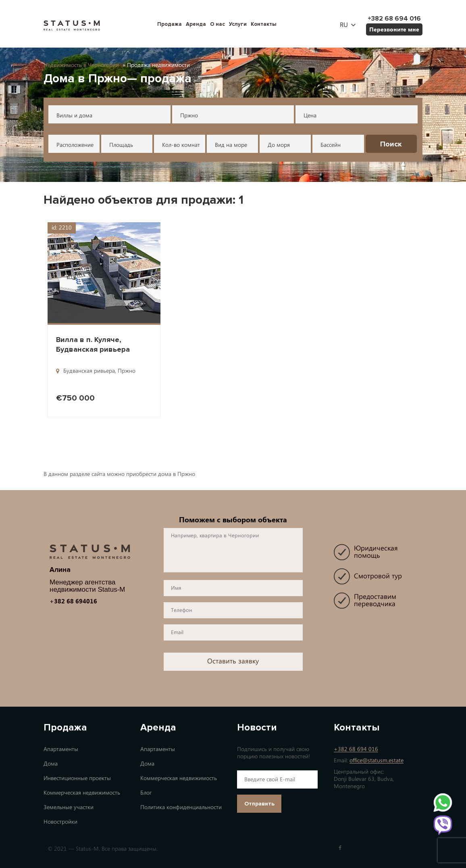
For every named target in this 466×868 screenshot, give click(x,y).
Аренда (196, 24)
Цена (310, 116)
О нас (217, 24)
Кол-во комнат (181, 145)
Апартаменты (61, 749)
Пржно (189, 116)
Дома (51, 764)
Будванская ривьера (89, 371)
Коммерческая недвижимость (82, 793)
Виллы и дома (74, 116)
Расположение (75, 145)
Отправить (259, 804)
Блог (146, 793)
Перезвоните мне (394, 29)
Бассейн (331, 145)
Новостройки (60, 822)
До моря (279, 145)
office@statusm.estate (377, 761)
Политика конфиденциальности (181, 807)
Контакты (264, 24)
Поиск (391, 144)
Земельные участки (69, 807)
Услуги (238, 24)
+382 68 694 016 (356, 749)
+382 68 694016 (73, 601)
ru (344, 25)
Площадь (121, 145)
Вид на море (231, 145)
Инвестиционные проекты (77, 778)
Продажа (170, 24)
